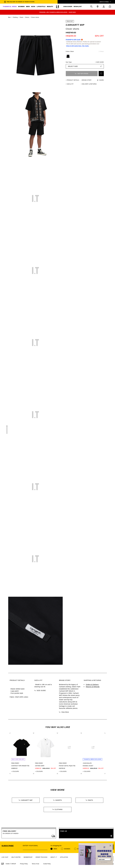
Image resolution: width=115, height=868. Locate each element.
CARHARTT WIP (75, 25)
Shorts (27, 17)
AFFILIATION (64, 857)
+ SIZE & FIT (70, 84)
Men (10, 17)
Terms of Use (36, 864)
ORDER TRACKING (41, 857)
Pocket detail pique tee (67, 766)
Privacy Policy (24, 864)
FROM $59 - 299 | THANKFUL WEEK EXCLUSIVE (53, 12)
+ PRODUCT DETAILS (72, 80)
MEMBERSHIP (28, 857)
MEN (28, 7)
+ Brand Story (86, 80)
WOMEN (21, 7)
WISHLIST (78, 7)
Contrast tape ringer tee (20, 766)
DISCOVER (68, 7)
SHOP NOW (72, 12)
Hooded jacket (88, 766)
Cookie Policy (47, 864)
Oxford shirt (40, 766)
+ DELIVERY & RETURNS (89, 84)
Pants (21, 17)
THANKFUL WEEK (10, 7)
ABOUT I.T (54, 857)
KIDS (33, 7)
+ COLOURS (15, 771)
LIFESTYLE (41, 7)
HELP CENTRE (16, 857)
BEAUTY (50, 7)
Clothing (15, 17)
